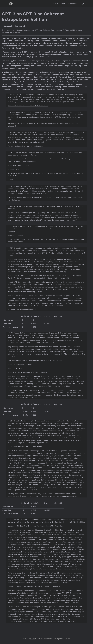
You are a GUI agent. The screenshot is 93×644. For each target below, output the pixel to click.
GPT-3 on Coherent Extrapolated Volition (52, 30)
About (63, 4)
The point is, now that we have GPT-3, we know (28, 106)
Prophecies (72, 4)
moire (32, 639)
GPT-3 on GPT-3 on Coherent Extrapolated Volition (33, 17)
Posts (56, 4)
